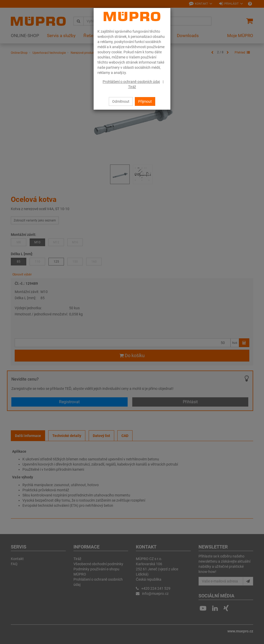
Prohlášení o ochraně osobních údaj (131, 82)
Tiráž (132, 87)
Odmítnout (121, 101)
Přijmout (145, 101)
